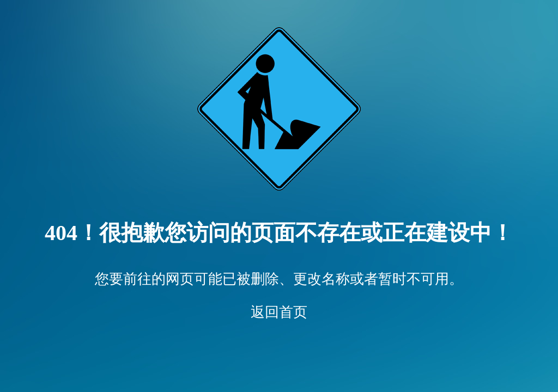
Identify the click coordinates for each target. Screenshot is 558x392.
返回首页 (279, 312)
